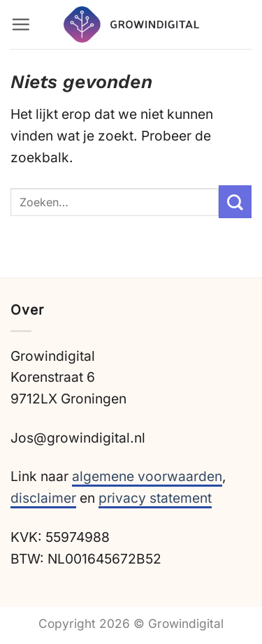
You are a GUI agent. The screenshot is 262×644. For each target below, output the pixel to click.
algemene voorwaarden (147, 476)
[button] (21, 24)
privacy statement (155, 498)
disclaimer (43, 498)
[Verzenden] (235, 202)
